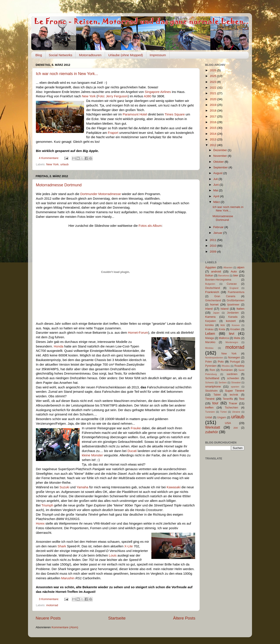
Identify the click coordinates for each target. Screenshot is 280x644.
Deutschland (213, 288)
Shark (62, 546)
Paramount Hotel (135, 114)
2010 (213, 246)
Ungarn (222, 417)
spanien (235, 387)
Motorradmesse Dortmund (59, 185)
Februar (219, 227)
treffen (209, 408)
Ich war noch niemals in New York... (67, 74)
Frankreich (212, 292)
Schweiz (210, 382)
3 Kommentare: (49, 599)
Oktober (219, 162)
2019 (213, 105)
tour (215, 403)
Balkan (209, 276)
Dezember (220, 150)
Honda (59, 346)
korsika (209, 325)
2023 (213, 82)
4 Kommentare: (49, 158)
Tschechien (232, 408)
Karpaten (211, 321)
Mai (216, 190)
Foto (101, 96)
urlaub (65, 164)
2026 (213, 70)
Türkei (224, 412)
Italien (240, 309)
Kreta (222, 329)
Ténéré (210, 399)
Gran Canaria (225, 296)
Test (242, 399)
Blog (39, 55)
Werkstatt (213, 427)
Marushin (68, 578)
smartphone (213, 387)
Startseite (117, 618)
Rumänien (227, 370)
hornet (214, 305)
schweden (233, 378)
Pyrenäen (211, 366)
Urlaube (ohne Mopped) (126, 55)
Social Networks (61, 55)
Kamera (210, 317)
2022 (213, 88)
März (217, 202)
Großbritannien (235, 300)
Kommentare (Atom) (65, 627)
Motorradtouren (90, 55)
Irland (209, 309)
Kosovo (236, 325)
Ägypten (211, 267)
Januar (218, 233)
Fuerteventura (236, 292)
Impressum (158, 55)
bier (236, 275)
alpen (241, 267)
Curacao (232, 284)
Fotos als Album (150, 226)
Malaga (210, 338)
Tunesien (210, 412)
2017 (213, 116)
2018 (213, 111)
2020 (213, 99)
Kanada (233, 317)
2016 (213, 122)
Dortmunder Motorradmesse (101, 194)
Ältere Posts (184, 618)
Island (224, 309)
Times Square (175, 114)
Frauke (136, 428)
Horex (40, 524)
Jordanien (233, 313)
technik (234, 395)
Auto (234, 271)
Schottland (212, 378)
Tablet (217, 395)
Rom (212, 370)
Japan (216, 313)
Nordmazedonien (214, 358)
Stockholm (211, 391)
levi (232, 333)
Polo (221, 362)
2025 (213, 76)
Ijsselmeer (233, 305)
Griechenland (213, 300)
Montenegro (232, 342)
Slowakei (236, 382)
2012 (213, 145)
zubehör (212, 432)
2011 (213, 240)
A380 (148, 96)
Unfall (209, 417)
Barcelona (224, 276)
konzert (231, 321)
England (234, 288)
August (218, 173)
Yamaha (82, 487)
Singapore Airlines (158, 92)
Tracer (233, 403)
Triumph (47, 505)
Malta (237, 338)
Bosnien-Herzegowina (218, 280)
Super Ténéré (235, 391)
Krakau (209, 329)
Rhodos (226, 366)
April (217, 196)
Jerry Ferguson (117, 96)
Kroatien (235, 329)
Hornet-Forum (138, 333)
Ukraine (236, 412)
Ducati (132, 451)
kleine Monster (92, 455)
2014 (213, 134)
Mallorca (224, 338)
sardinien (232, 374)
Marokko (210, 342)
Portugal (235, 362)
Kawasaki (174, 487)
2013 (213, 139)
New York (89, 96)
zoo (236, 428)
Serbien (223, 382)
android (216, 271)
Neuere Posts (48, 618)
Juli (216, 179)
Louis (113, 555)
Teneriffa (228, 399)
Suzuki (64, 487)
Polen (209, 362)
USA (228, 423)
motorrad (52, 605)
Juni (216, 185)
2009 (213, 252)
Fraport (113, 133)
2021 (213, 93)
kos (223, 325)
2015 (213, 128)
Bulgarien (210, 284)
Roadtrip (239, 366)
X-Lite (129, 546)
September (221, 167)
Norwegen (234, 358)
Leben (210, 333)
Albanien (228, 267)
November (220, 156)
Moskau (209, 348)
